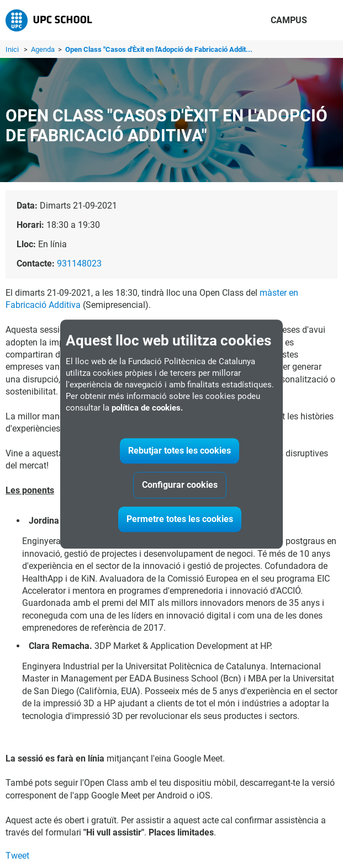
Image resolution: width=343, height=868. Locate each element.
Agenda (44, 49)
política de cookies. (147, 408)
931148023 (79, 263)
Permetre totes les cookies (180, 519)
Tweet (17, 856)
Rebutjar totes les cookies (180, 451)
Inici (12, 49)
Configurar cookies (180, 485)
